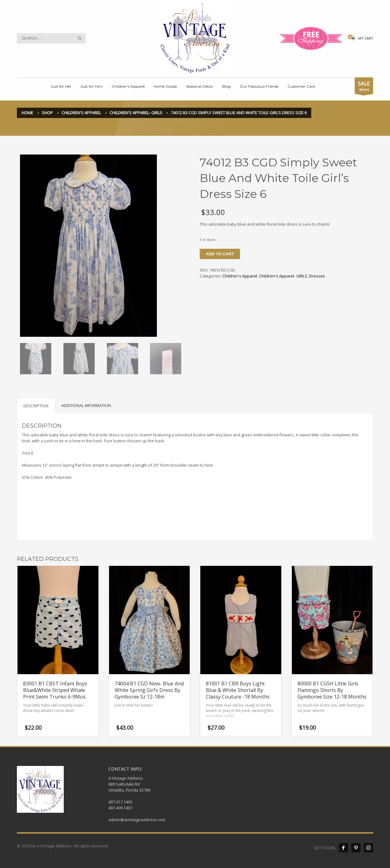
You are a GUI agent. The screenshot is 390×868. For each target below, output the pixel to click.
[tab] (36, 406)
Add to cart (220, 254)
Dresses (317, 276)
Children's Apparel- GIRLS (283, 276)
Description (36, 406)
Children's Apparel (240, 276)
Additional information (86, 405)
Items (364, 87)
